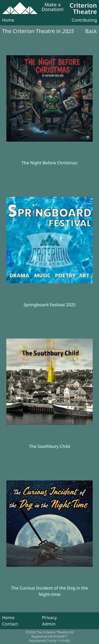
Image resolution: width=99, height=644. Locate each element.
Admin (49, 624)
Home (8, 20)
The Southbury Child (49, 446)
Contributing (84, 20)
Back (91, 31)
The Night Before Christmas (50, 163)
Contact (10, 624)
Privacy (49, 618)
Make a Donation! (52, 7)
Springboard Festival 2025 (50, 305)
